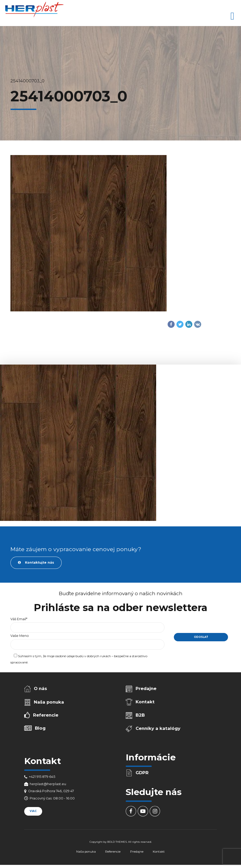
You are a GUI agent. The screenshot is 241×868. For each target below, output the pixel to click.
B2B (140, 715)
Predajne (146, 688)
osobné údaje (65, 656)
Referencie (46, 715)
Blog (40, 728)
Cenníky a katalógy (158, 728)
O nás (40, 688)
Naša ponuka (49, 702)
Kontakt (145, 702)
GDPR (142, 773)
